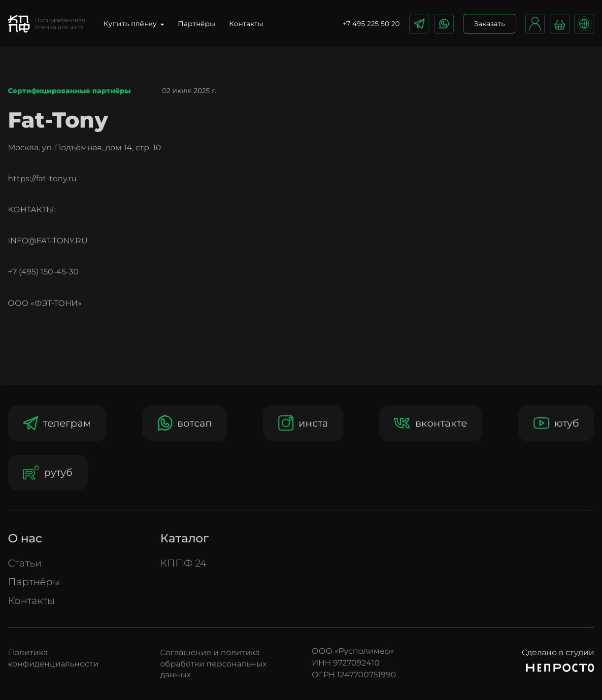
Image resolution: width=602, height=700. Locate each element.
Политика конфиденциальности (53, 658)
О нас (25, 538)
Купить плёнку (134, 24)
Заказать (489, 24)
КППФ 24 (183, 563)
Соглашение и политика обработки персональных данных (213, 664)
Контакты (246, 24)
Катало (184, 538)
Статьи (25, 563)
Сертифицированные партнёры (69, 91)
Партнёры (197, 24)
